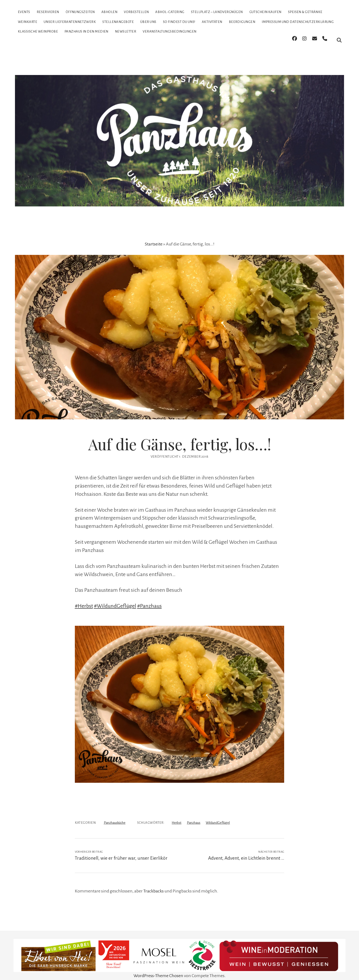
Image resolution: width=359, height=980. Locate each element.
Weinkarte (28, 22)
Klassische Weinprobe (38, 31)
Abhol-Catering (170, 12)
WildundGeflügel (218, 816)
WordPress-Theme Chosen (158, 969)
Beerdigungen (242, 22)
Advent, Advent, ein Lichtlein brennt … (246, 852)
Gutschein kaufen (265, 12)
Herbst (176, 816)
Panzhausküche (115, 816)
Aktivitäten (212, 22)
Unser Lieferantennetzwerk (70, 22)
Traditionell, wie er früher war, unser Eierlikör (121, 852)
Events (24, 12)
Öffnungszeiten (80, 12)
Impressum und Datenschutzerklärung (298, 22)
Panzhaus (194, 816)
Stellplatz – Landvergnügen (217, 12)
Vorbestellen (136, 12)
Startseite (154, 238)
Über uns (148, 22)
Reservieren (48, 12)
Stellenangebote (118, 22)
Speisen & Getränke (305, 12)
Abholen (109, 12)
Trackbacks (154, 885)
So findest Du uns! (179, 22)
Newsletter (126, 31)
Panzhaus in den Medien (86, 31)
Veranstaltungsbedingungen (169, 31)
